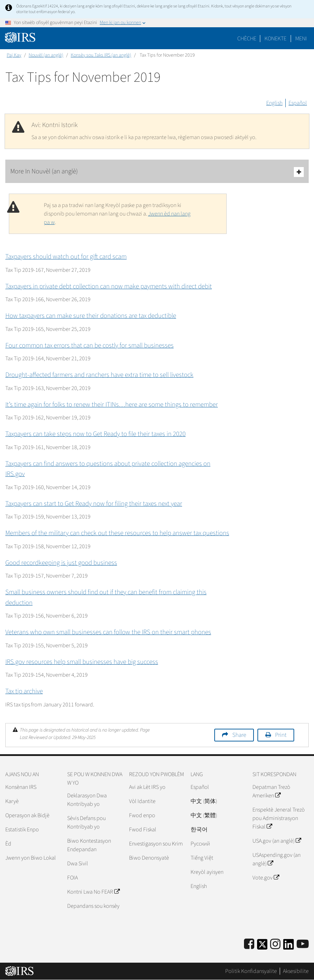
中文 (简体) (204, 801)
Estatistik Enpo (22, 830)
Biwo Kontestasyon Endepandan (89, 845)
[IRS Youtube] (303, 944)
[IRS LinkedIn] (289, 947)
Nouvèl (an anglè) (46, 55)
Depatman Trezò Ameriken (271, 791)
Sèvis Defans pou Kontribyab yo (86, 823)
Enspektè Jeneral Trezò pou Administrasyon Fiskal (279, 818)
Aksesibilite (296, 971)
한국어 (199, 830)
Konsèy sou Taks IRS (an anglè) (101, 55)
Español (298, 103)
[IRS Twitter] (262, 947)
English (274, 103)
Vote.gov (266, 878)
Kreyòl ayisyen (207, 872)
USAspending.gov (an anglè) (277, 859)
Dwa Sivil (78, 864)
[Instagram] (275, 944)
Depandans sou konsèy (93, 906)
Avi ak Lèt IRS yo (147, 787)
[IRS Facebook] (249, 944)
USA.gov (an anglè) (277, 841)
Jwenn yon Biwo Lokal (31, 858)
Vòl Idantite (142, 801)
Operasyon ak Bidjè (27, 815)
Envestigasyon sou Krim (156, 844)
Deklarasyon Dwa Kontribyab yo (87, 800)
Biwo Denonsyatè (149, 858)
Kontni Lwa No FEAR (93, 892)
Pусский (200, 844)
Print (281, 735)
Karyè (12, 801)
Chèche (247, 39)
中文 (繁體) (204, 815)
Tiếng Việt (202, 858)
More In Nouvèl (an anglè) (157, 172)
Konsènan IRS (21, 787)
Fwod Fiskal (143, 830)
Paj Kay (14, 55)
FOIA (72, 878)
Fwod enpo (142, 815)
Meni (301, 39)
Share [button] (239, 735)
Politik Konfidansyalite (251, 971)
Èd (8, 844)
